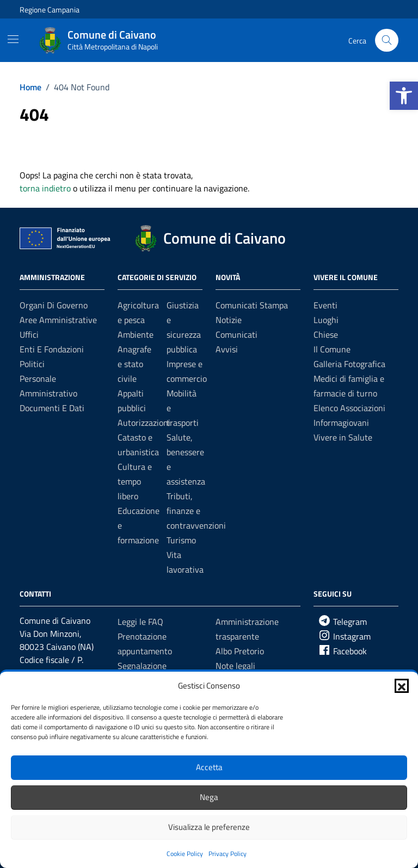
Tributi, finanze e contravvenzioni (196, 511)
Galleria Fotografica (349, 364)
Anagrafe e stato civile (134, 364)
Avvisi (227, 349)
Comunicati (236, 334)
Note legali (235, 666)
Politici (32, 364)
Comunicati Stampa (252, 305)
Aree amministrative (58, 320)
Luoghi (326, 320)
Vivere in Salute (343, 437)
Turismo (181, 540)
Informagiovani (341, 423)
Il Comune (332, 349)
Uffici (29, 334)
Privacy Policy (228, 854)
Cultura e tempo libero (135, 481)
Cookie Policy (185, 854)
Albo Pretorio (240, 651)
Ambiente (136, 334)
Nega (209, 797)
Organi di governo (54, 305)
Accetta (209, 767)
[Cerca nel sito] (387, 41)
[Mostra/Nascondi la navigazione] (13, 39)
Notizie (229, 320)
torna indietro (45, 188)
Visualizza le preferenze (209, 827)
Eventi (325, 305)
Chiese (326, 334)
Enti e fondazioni (52, 349)
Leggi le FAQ (140, 622)
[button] (404, 96)
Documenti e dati (52, 408)
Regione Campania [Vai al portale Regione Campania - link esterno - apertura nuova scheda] (50, 10)
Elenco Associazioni (349, 408)
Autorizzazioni (144, 423)
